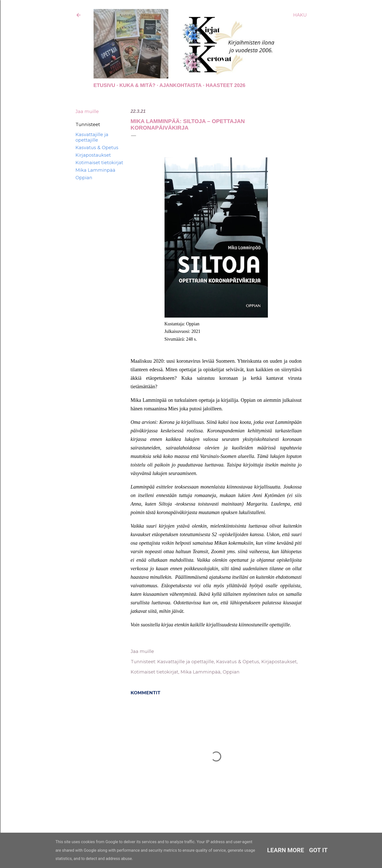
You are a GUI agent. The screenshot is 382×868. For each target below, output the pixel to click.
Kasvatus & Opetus (97, 148)
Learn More (286, 850)
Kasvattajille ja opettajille (92, 137)
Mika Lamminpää (95, 170)
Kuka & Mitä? (137, 85)
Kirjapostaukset (93, 155)
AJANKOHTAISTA (181, 85)
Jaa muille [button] (87, 112)
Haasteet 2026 (225, 85)
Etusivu (104, 85)
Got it (318, 850)
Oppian (84, 178)
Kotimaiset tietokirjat (99, 163)
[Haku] (300, 15)
